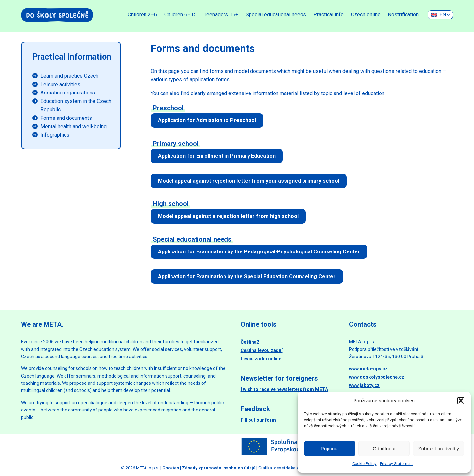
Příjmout (330, 449)
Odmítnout (384, 449)
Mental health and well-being (74, 127)
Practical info (329, 15)
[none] (440, 15)
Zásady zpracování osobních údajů (219, 468)
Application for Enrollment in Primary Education (217, 156)
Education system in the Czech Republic (76, 106)
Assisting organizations (68, 93)
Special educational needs (276, 15)
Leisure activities (60, 84)
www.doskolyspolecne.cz (377, 377)
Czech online (366, 15)
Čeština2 (250, 342)
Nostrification (403, 15)
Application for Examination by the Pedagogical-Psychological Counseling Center (259, 252)
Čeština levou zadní (262, 350)
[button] (461, 401)
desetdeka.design (292, 468)
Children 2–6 (142, 15)
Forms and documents (66, 118)
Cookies (171, 468)
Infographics (55, 135)
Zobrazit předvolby (439, 449)
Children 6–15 (180, 15)
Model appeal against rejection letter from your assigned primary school (249, 181)
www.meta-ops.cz (368, 369)
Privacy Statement (396, 464)
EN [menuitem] (443, 15)
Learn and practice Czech (69, 76)
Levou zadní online (261, 359)
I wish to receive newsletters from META (284, 389)
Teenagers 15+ (221, 15)
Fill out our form (258, 420)
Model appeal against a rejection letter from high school (228, 216)
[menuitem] (440, 15)
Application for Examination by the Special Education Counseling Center (247, 276)
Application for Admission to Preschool (207, 120)
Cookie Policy (364, 464)
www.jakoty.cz (364, 385)
